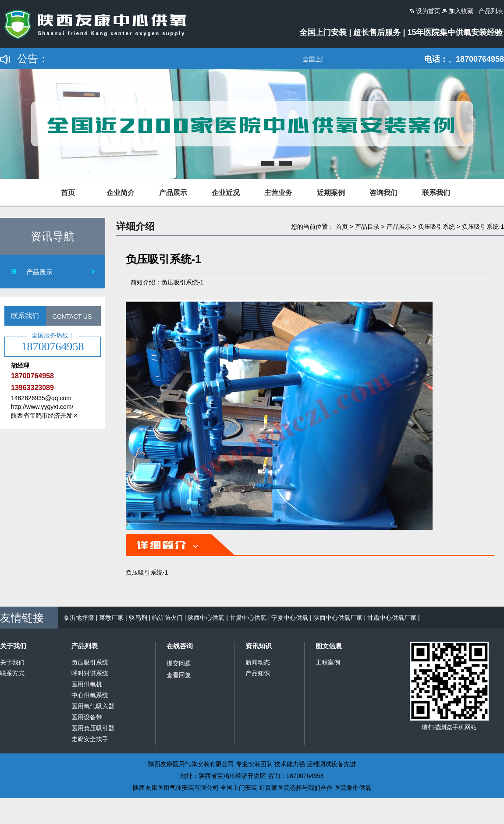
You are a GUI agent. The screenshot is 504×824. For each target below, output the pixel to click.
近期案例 (331, 193)
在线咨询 (180, 646)
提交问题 (179, 663)
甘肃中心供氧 (248, 618)
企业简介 (121, 193)
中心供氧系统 (90, 695)
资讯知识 (259, 646)
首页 (68, 193)
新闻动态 (258, 662)
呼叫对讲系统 (90, 673)
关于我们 (13, 646)
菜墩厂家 (111, 618)
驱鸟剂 (138, 618)
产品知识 (258, 673)
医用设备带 (87, 717)
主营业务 (278, 193)
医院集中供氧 (353, 788)
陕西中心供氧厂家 (338, 618)
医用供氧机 (87, 684)
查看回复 (179, 675)
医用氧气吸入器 (93, 706)
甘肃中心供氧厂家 (392, 618)
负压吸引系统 (437, 227)
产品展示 (173, 193)
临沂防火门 (167, 618)
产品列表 (85, 646)
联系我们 (436, 193)
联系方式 (12, 673)
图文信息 (329, 646)
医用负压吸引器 (93, 728)
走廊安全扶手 (90, 739)
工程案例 (328, 662)
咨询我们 (383, 193)
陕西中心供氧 (206, 618)
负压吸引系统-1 (483, 227)
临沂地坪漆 (79, 618)
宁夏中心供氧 (290, 618)
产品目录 (367, 227)
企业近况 (226, 193)
